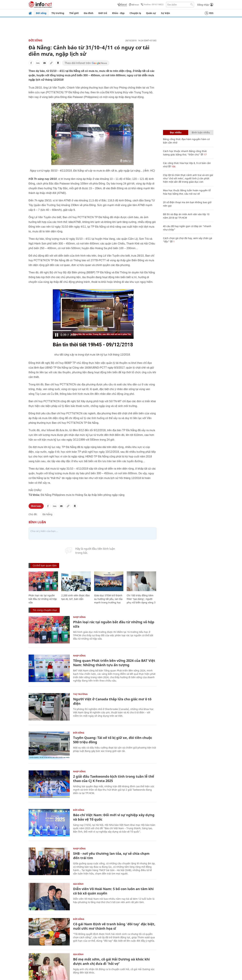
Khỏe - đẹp (118, 13)
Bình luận (36, 506)
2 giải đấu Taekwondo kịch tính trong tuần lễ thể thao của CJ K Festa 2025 (114, 779)
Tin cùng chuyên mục (45, 610)
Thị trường (58, 13)
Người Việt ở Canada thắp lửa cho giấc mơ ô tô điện (112, 701)
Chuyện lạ (135, 13)
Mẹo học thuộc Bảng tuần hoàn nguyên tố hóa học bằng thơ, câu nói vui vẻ (187, 192)
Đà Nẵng (47, 514)
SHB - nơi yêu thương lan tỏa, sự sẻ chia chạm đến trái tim (111, 856)
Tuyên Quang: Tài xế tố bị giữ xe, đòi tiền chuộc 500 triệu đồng (113, 740)
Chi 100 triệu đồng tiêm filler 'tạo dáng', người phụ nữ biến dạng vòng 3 (141, 599)
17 (204, 154)
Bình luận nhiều (201, 132)
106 (172, 166)
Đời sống (41, 13)
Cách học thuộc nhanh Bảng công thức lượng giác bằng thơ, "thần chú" (185, 153)
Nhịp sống (79, 617)
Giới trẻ (103, 13)
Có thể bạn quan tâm (45, 565)
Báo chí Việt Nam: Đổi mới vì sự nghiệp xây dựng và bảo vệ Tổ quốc (114, 817)
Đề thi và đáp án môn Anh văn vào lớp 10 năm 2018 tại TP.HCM (186, 216)
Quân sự (151, 13)
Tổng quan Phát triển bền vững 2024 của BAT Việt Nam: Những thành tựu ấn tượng (114, 663)
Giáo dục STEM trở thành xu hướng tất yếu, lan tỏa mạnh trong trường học (108, 599)
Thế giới (74, 13)
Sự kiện (165, 13)
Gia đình (88, 13)
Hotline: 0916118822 (152, 5)
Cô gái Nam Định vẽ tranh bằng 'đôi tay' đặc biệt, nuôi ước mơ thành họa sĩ (114, 926)
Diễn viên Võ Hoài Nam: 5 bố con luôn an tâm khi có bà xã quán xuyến (113, 891)
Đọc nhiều (176, 132)
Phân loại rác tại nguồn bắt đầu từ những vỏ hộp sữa (43, 599)
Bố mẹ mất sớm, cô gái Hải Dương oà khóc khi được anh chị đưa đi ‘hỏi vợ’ (111, 961)
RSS (209, 13)
